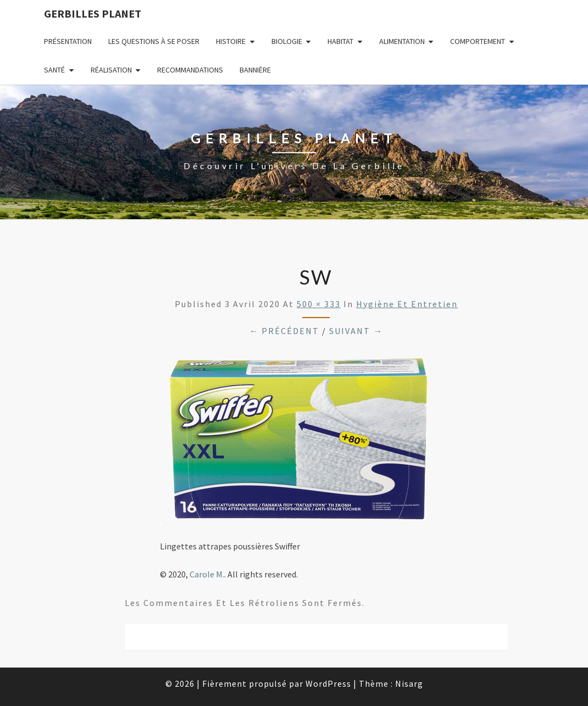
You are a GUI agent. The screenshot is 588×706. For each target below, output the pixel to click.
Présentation (68, 41)
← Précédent (284, 331)
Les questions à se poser (154, 41)
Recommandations (190, 70)
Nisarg (409, 683)
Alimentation (402, 41)
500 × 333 (319, 304)
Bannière (255, 70)
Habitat (340, 41)
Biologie (287, 41)
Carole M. (207, 574)
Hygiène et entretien (407, 304)
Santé (54, 70)
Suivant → (356, 331)
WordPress (328, 683)
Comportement (478, 41)
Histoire (231, 41)
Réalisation (111, 70)
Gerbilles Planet (93, 13)
